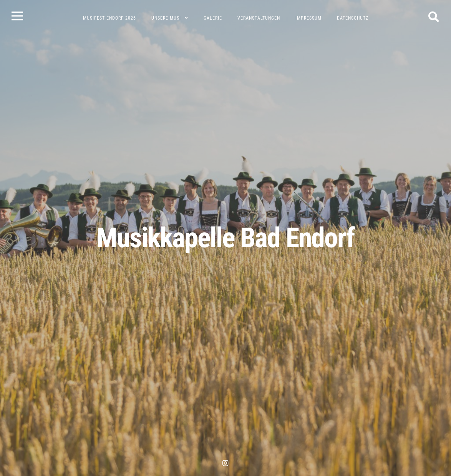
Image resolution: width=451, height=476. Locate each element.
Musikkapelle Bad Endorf (225, 238)
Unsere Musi (166, 18)
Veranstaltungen (259, 18)
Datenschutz (353, 18)
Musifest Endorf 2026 (109, 18)
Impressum (308, 18)
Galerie (213, 18)
